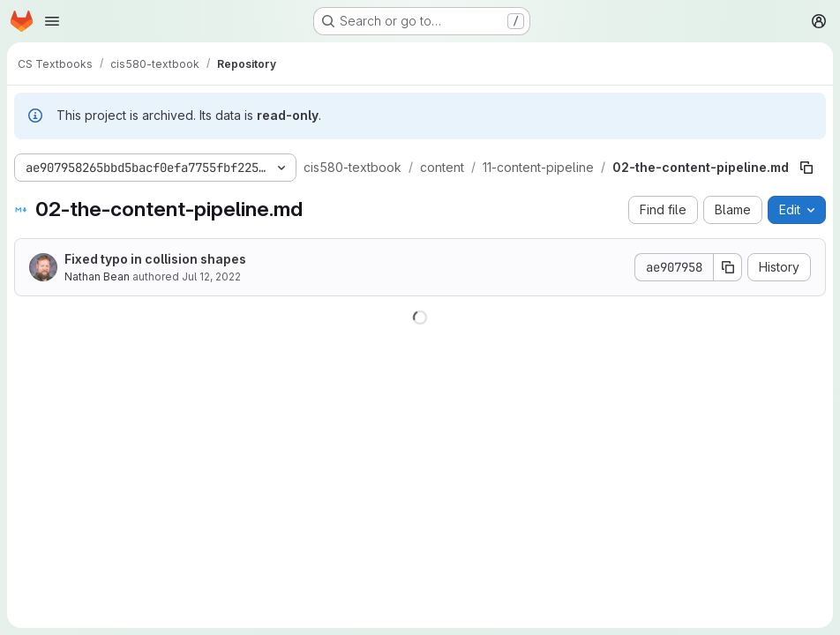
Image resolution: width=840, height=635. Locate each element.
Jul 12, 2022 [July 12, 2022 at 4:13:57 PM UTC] (211, 276)
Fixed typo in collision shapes (155, 259)
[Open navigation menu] (52, 21)
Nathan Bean (97, 276)
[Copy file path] (806, 168)
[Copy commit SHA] (728, 267)
